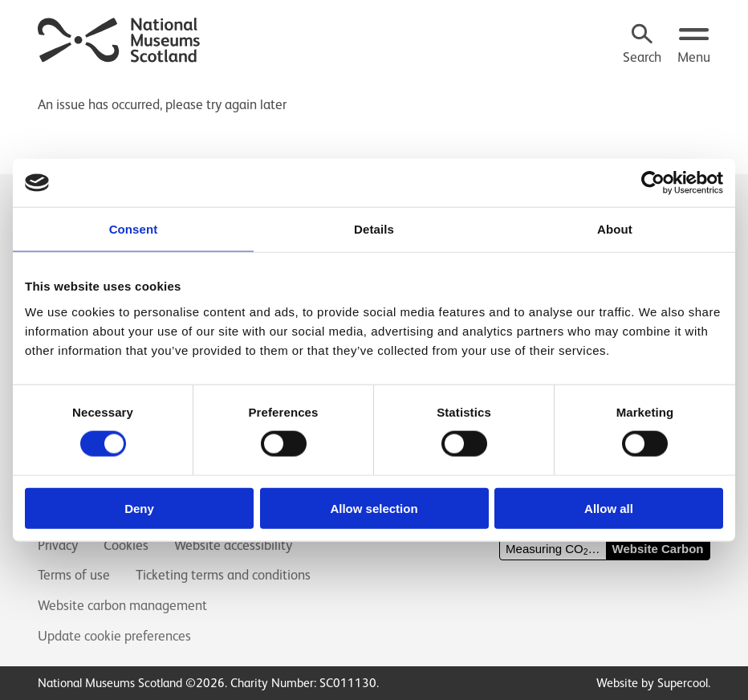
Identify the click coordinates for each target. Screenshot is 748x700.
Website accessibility (233, 545)
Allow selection (374, 508)
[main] (374, 97)
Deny (139, 508)
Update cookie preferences (114, 636)
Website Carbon (658, 549)
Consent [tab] (134, 229)
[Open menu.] (694, 46)
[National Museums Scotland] (120, 38)
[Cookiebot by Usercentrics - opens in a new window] (653, 183)
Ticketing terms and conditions (223, 575)
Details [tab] (374, 229)
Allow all (609, 508)
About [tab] (615, 229)
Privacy (58, 545)
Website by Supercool (652, 683)
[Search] (642, 46)
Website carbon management (122, 605)
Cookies (126, 545)
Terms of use (74, 575)
